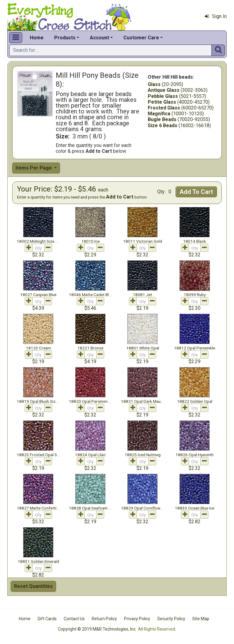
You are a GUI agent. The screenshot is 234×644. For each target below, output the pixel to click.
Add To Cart (196, 192)
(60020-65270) (181, 108)
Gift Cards (47, 619)
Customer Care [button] (141, 38)
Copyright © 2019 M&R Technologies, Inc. (97, 629)
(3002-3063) (178, 90)
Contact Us (74, 619)
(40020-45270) (179, 102)
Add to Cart (120, 197)
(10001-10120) (176, 114)
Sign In (216, 16)
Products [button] (65, 38)
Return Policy (104, 619)
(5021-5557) (177, 96)
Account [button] (99, 38)
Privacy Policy (137, 619)
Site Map (201, 619)
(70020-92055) (179, 119)
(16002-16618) (179, 125)
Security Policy (171, 619)
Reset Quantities (33, 586)
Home (37, 38)
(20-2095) (165, 84)
